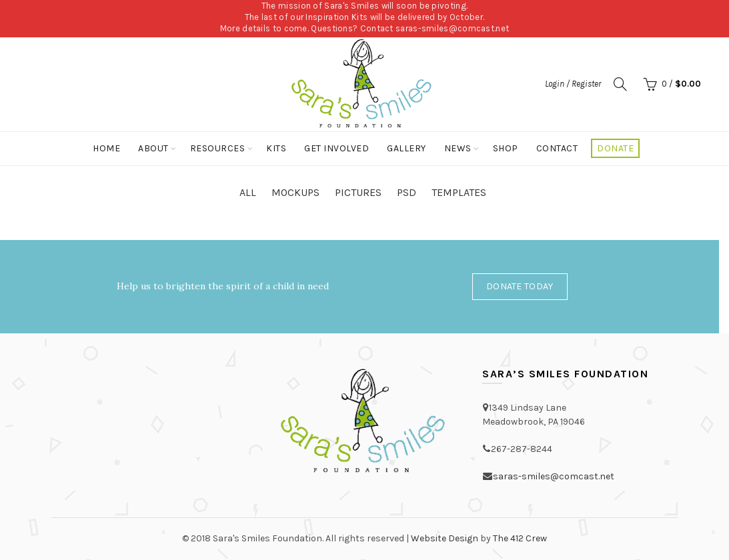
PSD (407, 192)
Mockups (295, 192)
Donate (615, 148)
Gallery (407, 148)
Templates (459, 192)
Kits (276, 148)
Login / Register (573, 84)
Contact (557, 148)
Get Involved (336, 148)
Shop (506, 148)
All (248, 192)
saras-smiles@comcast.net (452, 28)
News (458, 148)
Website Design (445, 538)
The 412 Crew (520, 538)
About (153, 148)
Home (106, 148)
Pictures (358, 192)
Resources (218, 148)
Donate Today (520, 286)
